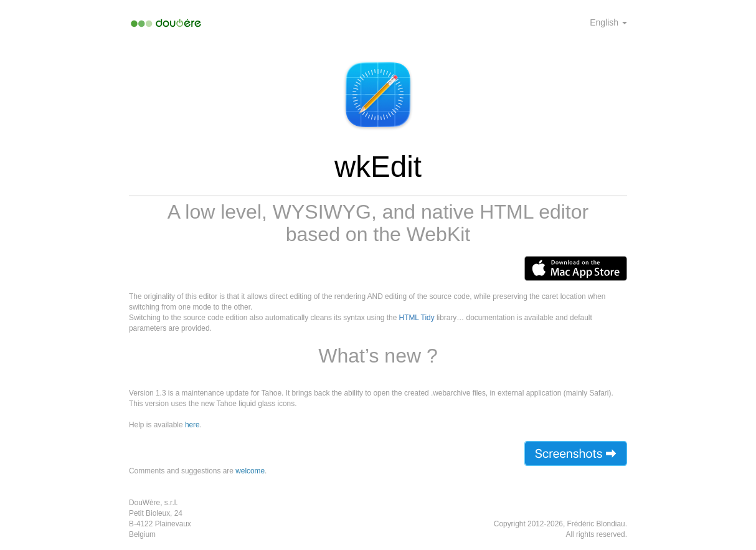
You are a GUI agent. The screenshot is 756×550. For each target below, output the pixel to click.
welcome (250, 471)
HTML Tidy (417, 318)
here (192, 425)
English (608, 22)
